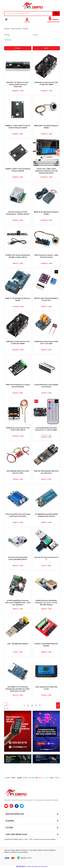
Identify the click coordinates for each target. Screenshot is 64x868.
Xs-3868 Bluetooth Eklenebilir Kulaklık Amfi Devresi (46, 515)
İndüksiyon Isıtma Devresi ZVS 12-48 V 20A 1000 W (18, 429)
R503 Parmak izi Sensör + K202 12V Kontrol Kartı (46, 256)
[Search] (32, 14)
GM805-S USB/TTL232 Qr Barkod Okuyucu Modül (18, 170)
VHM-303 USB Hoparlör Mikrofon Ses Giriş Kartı (46, 472)
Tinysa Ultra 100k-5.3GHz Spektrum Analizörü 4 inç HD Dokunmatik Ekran (46, 171)
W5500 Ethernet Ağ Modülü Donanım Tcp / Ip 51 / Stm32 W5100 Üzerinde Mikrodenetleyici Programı (46, 602)
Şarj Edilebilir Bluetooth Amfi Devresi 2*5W (18, 472)
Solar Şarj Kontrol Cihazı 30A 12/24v (46, 688)
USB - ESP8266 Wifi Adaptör (18, 644)
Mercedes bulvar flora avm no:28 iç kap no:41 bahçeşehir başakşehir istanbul (31, 800)
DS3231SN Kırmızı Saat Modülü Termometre (46, 386)
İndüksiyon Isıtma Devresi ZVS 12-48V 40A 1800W (46, 83)
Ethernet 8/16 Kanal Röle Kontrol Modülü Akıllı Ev (18, 558)
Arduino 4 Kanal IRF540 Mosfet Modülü (46, 645)
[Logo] (32, 6)
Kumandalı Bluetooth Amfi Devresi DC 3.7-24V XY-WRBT (46, 429)
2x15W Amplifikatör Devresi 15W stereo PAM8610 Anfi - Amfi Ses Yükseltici (18, 602)
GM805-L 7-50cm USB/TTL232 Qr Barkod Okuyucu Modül (18, 127)
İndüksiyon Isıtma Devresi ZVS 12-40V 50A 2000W (18, 342)
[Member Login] (27, 19)
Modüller (26, 29)
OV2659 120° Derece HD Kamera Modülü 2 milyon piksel (18, 256)
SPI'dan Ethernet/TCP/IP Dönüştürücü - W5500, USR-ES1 (18, 213)
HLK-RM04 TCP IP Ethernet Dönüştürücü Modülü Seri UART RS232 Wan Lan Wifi (18, 689)
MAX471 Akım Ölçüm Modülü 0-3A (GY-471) (46, 299)
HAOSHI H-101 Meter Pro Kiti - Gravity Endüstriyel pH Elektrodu (18, 84)
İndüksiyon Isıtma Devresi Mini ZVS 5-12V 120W (46, 342)
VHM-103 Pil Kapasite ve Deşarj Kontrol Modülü (18, 386)
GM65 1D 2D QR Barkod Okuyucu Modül (18, 299)
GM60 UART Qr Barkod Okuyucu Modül (46, 127)
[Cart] (53, 19)
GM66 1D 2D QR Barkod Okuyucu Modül (46, 213)
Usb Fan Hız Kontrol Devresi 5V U (46, 558)
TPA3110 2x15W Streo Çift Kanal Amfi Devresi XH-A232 (18, 515)
